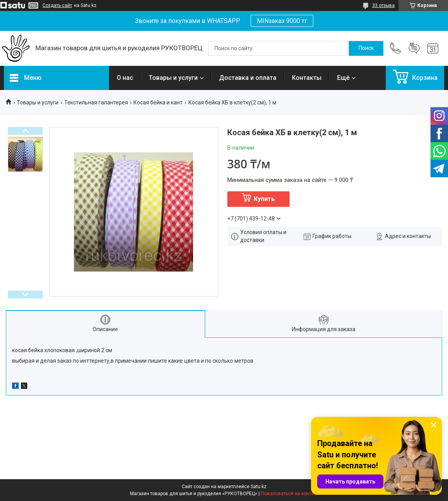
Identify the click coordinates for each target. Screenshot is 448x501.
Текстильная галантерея (96, 102)
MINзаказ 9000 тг (282, 21)
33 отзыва (383, 5)
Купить (264, 199)
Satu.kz (259, 487)
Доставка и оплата (248, 78)
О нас (125, 78)
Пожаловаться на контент (290, 494)
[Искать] (366, 48)
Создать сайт (57, 5)
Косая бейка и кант (158, 102)
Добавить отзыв (414, 48)
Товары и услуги (173, 78)
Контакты (307, 78)
